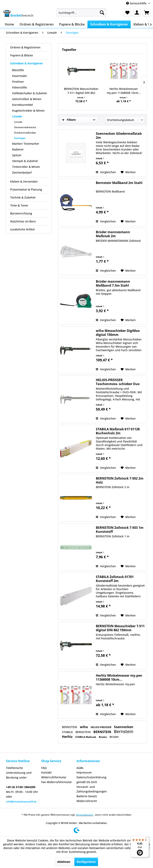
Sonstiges (20, 138)
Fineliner (18, 82)
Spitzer (17, 155)
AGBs (80, 768)
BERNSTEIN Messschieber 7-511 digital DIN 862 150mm (81, 91)
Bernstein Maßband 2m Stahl (119, 183)
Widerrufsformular (54, 777)
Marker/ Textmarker (26, 144)
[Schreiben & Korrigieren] (109, 24)
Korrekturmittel (23, 105)
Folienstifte (20, 87)
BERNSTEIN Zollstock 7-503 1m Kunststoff (120, 530)
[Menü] (147, 838)
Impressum (84, 772)
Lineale (17, 116)
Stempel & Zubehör (25, 161)
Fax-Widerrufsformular (57, 782)
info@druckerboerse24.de (21, 802)
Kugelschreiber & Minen (28, 111)
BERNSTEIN (70, 727)
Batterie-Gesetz (87, 796)
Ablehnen (64, 862)
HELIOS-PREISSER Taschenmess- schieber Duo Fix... (118, 382)
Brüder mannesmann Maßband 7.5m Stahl (113, 283)
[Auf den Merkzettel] (128, 172)
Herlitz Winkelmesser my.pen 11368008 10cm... (124, 91)
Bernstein (124, 731)
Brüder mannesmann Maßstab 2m (113, 234)
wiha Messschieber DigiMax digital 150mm (118, 333)
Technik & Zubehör (23, 197)
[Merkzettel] (127, 13)
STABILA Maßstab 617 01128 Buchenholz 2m (118, 431)
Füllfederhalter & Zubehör (30, 93)
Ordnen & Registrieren (25, 47)
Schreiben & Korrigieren (26, 63)
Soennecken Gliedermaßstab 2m (119, 136)
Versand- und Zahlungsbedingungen (92, 789)
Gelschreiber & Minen (27, 99)
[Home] (9, 24)
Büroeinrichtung (21, 213)
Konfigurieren (86, 862)
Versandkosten (85, 815)
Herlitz (68, 737)
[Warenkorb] (147, 13)
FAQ (44, 768)
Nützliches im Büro (23, 221)
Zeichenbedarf (22, 173)
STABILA (68, 732)
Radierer (18, 149)
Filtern (69, 120)
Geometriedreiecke (25, 127)
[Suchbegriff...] (81, 13)
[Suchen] (102, 13)
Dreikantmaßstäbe (25, 133)
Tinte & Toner (19, 205)
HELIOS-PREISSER (101, 727)
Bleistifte (18, 70)
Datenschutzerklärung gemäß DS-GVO (91, 780)
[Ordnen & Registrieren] (37, 24)
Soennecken (124, 727)
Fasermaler (20, 76)
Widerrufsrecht (87, 801)
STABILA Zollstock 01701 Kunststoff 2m (115, 579)
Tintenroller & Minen (26, 167)
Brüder (103, 737)
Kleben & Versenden (24, 181)
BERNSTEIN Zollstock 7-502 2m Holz (120, 480)
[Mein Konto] (137, 13)
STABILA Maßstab (86, 737)
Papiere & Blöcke (22, 55)
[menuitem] (81, 13)
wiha (84, 727)
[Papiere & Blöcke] (72, 24)
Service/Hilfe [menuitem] (137, 3)
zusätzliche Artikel (22, 229)
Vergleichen (106, 172)
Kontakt (46, 772)
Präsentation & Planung (26, 189)
